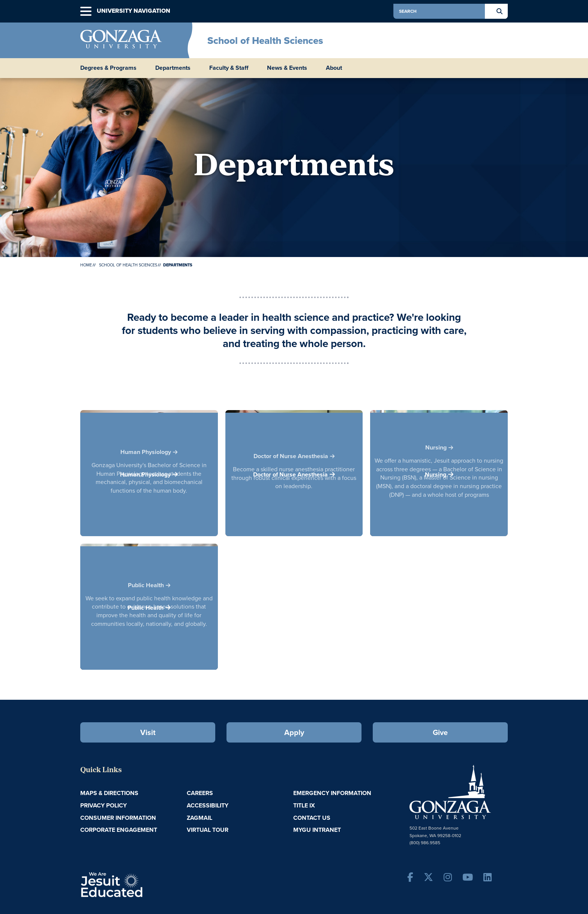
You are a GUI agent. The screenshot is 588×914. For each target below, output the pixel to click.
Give (440, 732)
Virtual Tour (208, 830)
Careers (200, 793)
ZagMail (199, 818)
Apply (294, 732)
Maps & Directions (109, 793)
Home (86, 265)
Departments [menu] (173, 68)
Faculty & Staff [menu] (229, 68)
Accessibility (208, 805)
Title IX (304, 805)
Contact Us (312, 818)
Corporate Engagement (119, 830)
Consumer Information (118, 818)
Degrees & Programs (108, 68)
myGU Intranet (317, 830)
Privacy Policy (103, 805)
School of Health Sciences (265, 41)
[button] (86, 11)
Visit (148, 732)
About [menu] (334, 68)
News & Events (287, 68)
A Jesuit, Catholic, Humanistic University (144, 884)
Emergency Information (332, 793)
